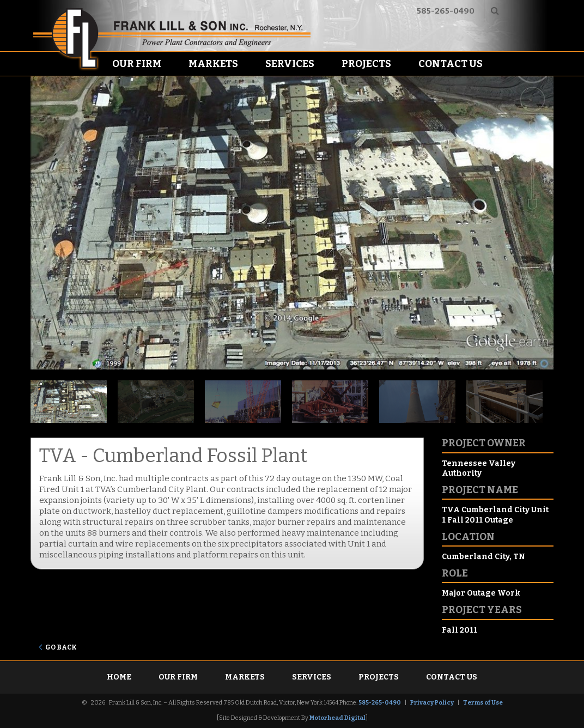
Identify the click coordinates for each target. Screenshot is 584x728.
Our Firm (137, 64)
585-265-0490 (446, 11)
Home (119, 677)
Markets (213, 64)
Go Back (61, 647)
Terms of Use (483, 703)
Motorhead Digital (337, 718)
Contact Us (451, 64)
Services (290, 64)
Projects (366, 64)
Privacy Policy (432, 703)
